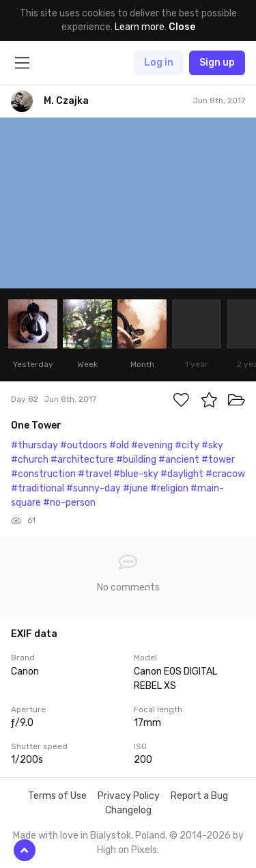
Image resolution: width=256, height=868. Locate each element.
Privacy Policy (129, 796)
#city (187, 445)
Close (182, 27)
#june (136, 488)
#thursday (34, 445)
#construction (43, 474)
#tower (218, 460)
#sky (212, 445)
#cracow (225, 474)
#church (30, 460)
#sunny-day (94, 488)
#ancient (179, 460)
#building (136, 460)
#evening (152, 445)
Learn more (140, 27)
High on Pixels (127, 850)
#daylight (182, 474)
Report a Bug (199, 796)
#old (119, 445)
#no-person (69, 503)
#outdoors (84, 445)
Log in (159, 63)
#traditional (38, 488)
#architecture (82, 460)
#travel (95, 474)
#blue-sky (136, 474)
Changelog (128, 810)
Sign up (217, 63)
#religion (169, 488)
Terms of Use (57, 796)
